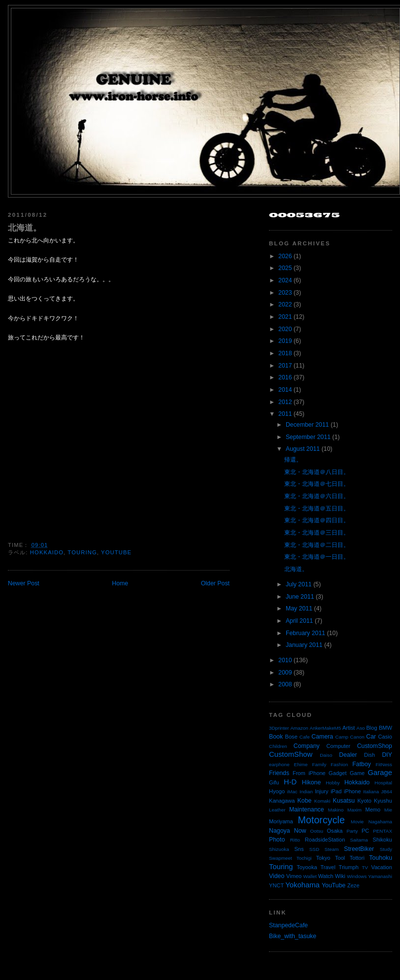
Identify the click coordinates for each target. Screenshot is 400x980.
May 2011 (299, 608)
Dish (369, 755)
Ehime (301, 764)
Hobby (333, 783)
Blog (371, 728)
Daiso (326, 755)
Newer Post (24, 583)
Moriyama (281, 821)
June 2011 (300, 597)
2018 (285, 353)
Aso (361, 728)
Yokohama (302, 885)
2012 (285, 402)
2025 (285, 268)
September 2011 (308, 437)
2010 (285, 660)
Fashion (339, 764)
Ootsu (317, 831)
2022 (285, 304)
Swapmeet (281, 858)
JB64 (387, 792)
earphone (279, 764)
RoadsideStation (325, 840)
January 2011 (304, 645)
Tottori (357, 858)
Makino (336, 810)
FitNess (384, 764)
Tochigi (304, 858)
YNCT (276, 885)
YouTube (116, 552)
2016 (285, 377)
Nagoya (280, 831)
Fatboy (362, 764)
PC (365, 831)
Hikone (311, 782)
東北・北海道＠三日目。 (317, 533)
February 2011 (305, 633)
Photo (277, 840)
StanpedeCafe (288, 925)
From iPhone (309, 773)
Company (307, 746)
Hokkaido (47, 552)
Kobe (305, 801)
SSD (314, 849)
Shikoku (382, 840)
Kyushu (383, 801)
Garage (380, 773)
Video (277, 876)
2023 (285, 293)
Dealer (348, 755)
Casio (385, 737)
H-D (290, 782)
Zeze (353, 885)
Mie (388, 810)
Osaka (334, 831)
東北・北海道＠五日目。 (317, 508)
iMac (292, 792)
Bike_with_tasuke (293, 936)
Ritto (295, 840)
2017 (285, 366)
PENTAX (383, 831)
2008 (285, 684)
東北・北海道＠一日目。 (317, 557)
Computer (338, 746)
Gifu (274, 782)
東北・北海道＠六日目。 (317, 496)
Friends (279, 773)
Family (319, 764)
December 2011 (307, 425)
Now (300, 831)
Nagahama (380, 822)
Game (357, 773)
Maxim (354, 810)
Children (278, 746)
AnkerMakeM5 (326, 728)
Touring (82, 552)
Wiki (340, 876)
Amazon (299, 728)
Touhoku (381, 858)
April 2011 (300, 621)
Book (276, 737)
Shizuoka (279, 849)
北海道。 (25, 228)
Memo (373, 810)
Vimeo (294, 876)
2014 (285, 390)
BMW (385, 728)
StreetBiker (359, 849)
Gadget (337, 773)
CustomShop (375, 746)
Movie (357, 822)
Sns (299, 849)
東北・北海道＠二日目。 (317, 545)
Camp (342, 737)
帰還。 (293, 460)
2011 (285, 414)
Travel (328, 867)
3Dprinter (279, 728)
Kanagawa (282, 801)
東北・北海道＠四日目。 (317, 520)
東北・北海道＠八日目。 (317, 472)
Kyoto (364, 801)
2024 (285, 280)
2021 (285, 317)
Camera (322, 737)
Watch (326, 876)
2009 (285, 673)
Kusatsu (344, 801)
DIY (387, 755)
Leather (277, 810)
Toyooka (307, 867)
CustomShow (291, 754)
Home (120, 583)
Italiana (371, 792)
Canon (357, 737)
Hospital (383, 783)
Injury (321, 791)
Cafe (305, 737)
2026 (285, 256)
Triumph (349, 867)
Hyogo (277, 791)
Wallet (310, 876)
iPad (336, 791)
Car (371, 737)
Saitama (359, 840)
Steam (332, 849)
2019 (285, 341)
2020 (285, 329)
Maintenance (307, 810)
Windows (357, 876)
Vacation (382, 867)
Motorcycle (321, 820)
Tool (340, 858)
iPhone (352, 791)
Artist (349, 728)
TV (365, 867)
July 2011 (299, 584)
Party (352, 831)
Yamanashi (380, 876)
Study (386, 849)
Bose (291, 737)
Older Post (215, 583)
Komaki (322, 801)
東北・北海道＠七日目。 (317, 484)
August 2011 (303, 449)
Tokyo (323, 858)
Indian (306, 792)
